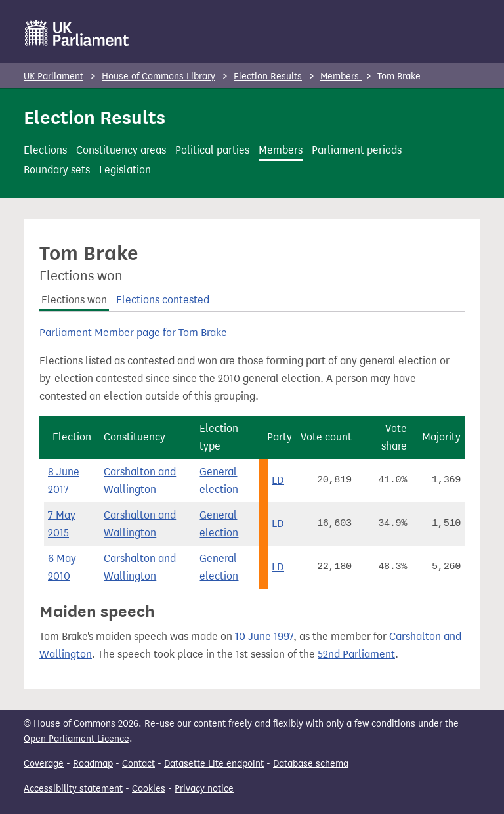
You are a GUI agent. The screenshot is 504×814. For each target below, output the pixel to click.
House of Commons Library (158, 76)
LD (278, 480)
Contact (138, 764)
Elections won (74, 300)
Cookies (149, 789)
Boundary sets (57, 170)
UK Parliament (53, 76)
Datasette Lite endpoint (214, 764)
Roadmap (93, 764)
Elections (45, 150)
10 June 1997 (264, 636)
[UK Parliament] (77, 33)
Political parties (212, 150)
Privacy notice (204, 789)
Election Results (268, 76)
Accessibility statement (73, 789)
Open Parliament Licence (76, 739)
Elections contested (163, 300)
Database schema (311, 764)
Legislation (125, 170)
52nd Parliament (356, 654)
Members (341, 76)
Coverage (44, 764)
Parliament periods (357, 150)
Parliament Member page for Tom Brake (133, 332)
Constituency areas (121, 150)
